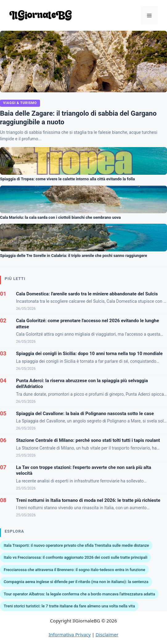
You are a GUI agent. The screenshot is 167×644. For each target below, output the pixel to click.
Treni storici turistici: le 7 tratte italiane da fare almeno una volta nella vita (69, 606)
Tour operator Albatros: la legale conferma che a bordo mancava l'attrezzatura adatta (79, 594)
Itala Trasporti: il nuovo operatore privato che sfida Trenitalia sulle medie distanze (76, 545)
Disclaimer (107, 634)
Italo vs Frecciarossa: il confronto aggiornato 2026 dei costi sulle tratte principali (75, 557)
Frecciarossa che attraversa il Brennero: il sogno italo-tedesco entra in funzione (74, 570)
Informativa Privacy (70, 634)
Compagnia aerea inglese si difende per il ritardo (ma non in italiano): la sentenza (76, 582)
